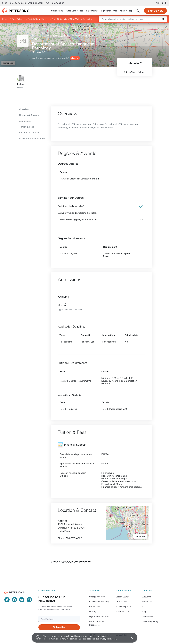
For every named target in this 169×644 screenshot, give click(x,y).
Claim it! (75, 58)
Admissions (25, 121)
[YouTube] (22, 600)
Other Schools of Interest (32, 138)
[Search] (138, 11)
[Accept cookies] (130, 638)
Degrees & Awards (29, 115)
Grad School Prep (75, 11)
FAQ (47, 3)
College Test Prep (97, 597)
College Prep (57, 11)
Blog (5, 3)
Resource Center (123, 612)
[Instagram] (29, 600)
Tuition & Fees (27, 127)
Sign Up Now (155, 11)
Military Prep (126, 11)
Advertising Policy (150, 621)
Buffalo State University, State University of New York (54, 19)
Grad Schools (18, 19)
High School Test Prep (99, 617)
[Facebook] (14, 600)
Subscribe (59, 627)
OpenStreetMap (149, 25)
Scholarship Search (124, 607)
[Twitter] (7, 600)
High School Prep (109, 11)
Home (5, 19)
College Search (122, 597)
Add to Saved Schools (135, 72)
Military (93, 612)
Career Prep (92, 11)
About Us (147, 597)
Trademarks (148, 617)
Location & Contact (29, 133)
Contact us (58, 3)
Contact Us (147, 602)
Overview (24, 109)
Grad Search (121, 602)
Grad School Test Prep (99, 602)
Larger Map (8, 63)
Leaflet (134, 25)
